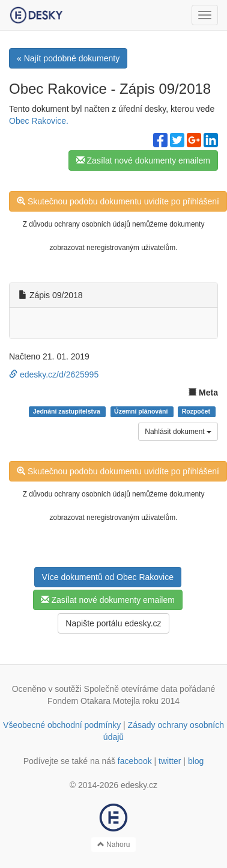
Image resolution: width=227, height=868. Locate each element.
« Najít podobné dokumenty (68, 58)
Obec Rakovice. (39, 121)
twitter (170, 761)
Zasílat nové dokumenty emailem (143, 160)
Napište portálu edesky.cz (113, 623)
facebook (135, 761)
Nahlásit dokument (178, 432)
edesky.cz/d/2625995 (54, 374)
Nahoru (114, 845)
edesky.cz (139, 785)
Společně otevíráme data (131, 689)
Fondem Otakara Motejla (94, 701)
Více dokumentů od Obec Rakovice (108, 577)
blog (196, 761)
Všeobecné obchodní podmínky (62, 725)
